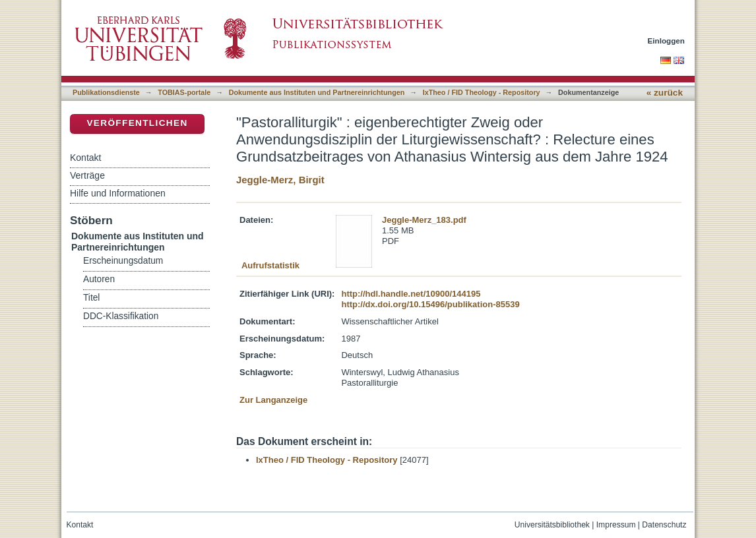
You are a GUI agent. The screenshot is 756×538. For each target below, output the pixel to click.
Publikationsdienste (106, 92)
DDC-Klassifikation (121, 316)
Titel (91, 298)
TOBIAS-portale (184, 92)
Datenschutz (664, 525)
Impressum (616, 525)
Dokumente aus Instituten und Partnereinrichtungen (317, 92)
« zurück (665, 93)
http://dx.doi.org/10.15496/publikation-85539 (430, 304)
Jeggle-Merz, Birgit (280, 180)
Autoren (99, 279)
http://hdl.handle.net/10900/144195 (411, 294)
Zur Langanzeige (273, 400)
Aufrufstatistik (270, 265)
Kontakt (85, 158)
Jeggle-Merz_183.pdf (424, 220)
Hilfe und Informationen (118, 193)
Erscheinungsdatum (123, 261)
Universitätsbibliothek (552, 525)
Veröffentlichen (137, 123)
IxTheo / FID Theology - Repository (482, 92)
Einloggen (667, 41)
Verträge (87, 175)
